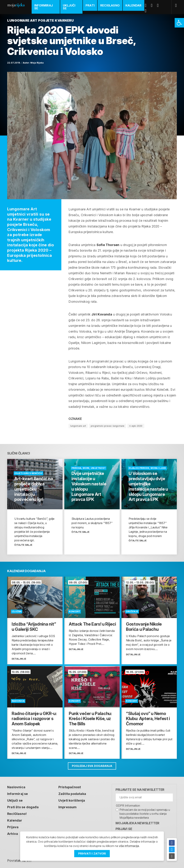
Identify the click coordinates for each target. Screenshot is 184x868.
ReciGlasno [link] (110, 5)
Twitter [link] (153, 5)
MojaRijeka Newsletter (137, 823)
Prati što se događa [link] (23, 806)
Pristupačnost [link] (70, 787)
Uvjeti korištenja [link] (72, 800)
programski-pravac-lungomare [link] (108, 426)
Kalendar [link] (134, 5)
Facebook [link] (147, 5)
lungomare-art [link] (78, 426)
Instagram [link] (147, 11)
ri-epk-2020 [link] (136, 426)
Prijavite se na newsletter (140, 789)
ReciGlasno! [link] (17, 812)
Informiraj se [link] (44, 7)
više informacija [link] (129, 846)
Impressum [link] (68, 806)
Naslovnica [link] (16, 787)
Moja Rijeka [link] (37, 63)
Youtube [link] (159, 5)
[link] (179, 23)
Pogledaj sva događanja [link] (92, 765)
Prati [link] (90, 5)
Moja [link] (16, 5)
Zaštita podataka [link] (72, 793)
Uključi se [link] (69, 7)
